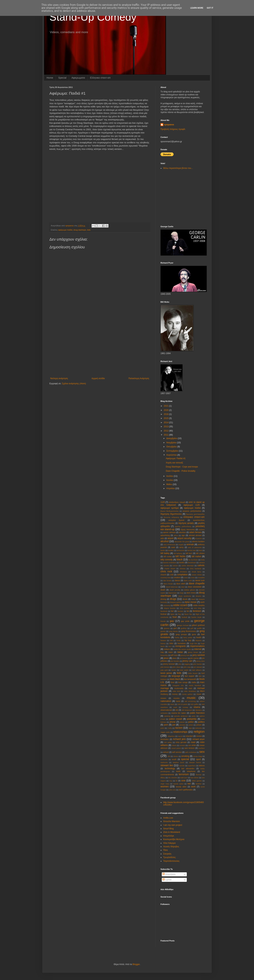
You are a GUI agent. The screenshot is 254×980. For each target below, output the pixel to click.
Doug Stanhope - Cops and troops (182, 467)
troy (171, 781)
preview (182, 725)
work (193, 787)
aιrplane (202, 530)
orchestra (164, 713)
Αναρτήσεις (169, 874)
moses (163, 698)
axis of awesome (195, 547)
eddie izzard (180, 605)
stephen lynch (178, 762)
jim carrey (195, 658)
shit (169, 756)
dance (177, 580)
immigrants (181, 646)
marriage (165, 688)
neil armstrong (190, 701)
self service (177, 752)
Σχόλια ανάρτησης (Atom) (74, 384)
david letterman (172, 587)
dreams (198, 596)
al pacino (199, 538)
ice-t (170, 646)
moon (199, 694)
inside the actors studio (182, 649)
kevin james (166, 673)
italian (180, 652)
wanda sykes (178, 784)
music (191, 698)
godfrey (184, 628)
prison (199, 725)
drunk (185, 599)
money (175, 694)
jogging (187, 664)
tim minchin (173, 778)
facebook (164, 611)
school (166, 752)
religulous (171, 736)
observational (166, 710)
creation (177, 577)
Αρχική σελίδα (98, 378)
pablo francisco (197, 713)
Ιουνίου (170, 480)
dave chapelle (197, 583)
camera (202, 563)
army (182, 547)
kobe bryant (193, 673)
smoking (185, 756)
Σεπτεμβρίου (173, 451)
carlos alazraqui (188, 566)
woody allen (181, 787)
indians (167, 649)
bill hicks (180, 556)
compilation (182, 575)
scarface (201, 748)
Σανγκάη (167, 854)
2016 (167, 414)
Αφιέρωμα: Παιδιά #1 (176, 458)
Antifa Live (168, 818)
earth (202, 602)
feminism (197, 611)
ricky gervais (181, 742)
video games (197, 781)
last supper (190, 676)
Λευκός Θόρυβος (171, 847)
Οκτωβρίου (172, 447)
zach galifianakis (186, 790)
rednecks (199, 728)
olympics (199, 710)
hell (171, 640)
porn (166, 725)
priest (191, 725)
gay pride (185, 621)
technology (170, 768)
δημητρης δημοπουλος (171, 514)
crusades (201, 578)
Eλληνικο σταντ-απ (100, 78)
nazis (178, 701)
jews (174, 658)
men (190, 688)
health (199, 637)
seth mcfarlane (191, 752)
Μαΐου (170, 484)
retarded (189, 736)
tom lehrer (195, 778)
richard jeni (179, 739)
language (176, 676)
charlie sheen (170, 569)
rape (190, 728)
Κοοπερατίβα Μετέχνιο (174, 839)
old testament (187, 710)
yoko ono (172, 790)
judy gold (164, 670)
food (175, 617)
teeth (178, 771)
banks (163, 550)
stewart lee (167, 765)
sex (202, 752)
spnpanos (169, 125)
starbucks (164, 762)
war (189, 784)
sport (199, 759)
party (194, 716)
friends (163, 621)
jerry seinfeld (199, 655)
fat (188, 611)
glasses (167, 628)
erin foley (198, 608)
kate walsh (184, 670)
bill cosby (168, 556)
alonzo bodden (198, 541)
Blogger (136, 964)
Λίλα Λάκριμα (169, 843)
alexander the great (182, 542)
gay (172, 621)
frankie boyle (196, 617)
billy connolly (167, 560)
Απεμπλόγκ (169, 836)
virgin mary (165, 784)
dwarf (193, 599)
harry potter (188, 637)
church (163, 575)
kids (89, 230)
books (182, 562)
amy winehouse (169, 545)
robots (174, 745)
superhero (192, 766)
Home (50, 78)
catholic (201, 565)
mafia (194, 682)
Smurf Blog (168, 829)
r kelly (170, 728)
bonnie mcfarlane (170, 563)
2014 (167, 422)
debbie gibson (190, 590)
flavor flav (188, 614)
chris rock (166, 571)
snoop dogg (198, 756)
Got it (210, 8)
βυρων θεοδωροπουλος (170, 511)
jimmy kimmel (169, 664)
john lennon (165, 667)
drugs (173, 599)
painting (167, 716)
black (180, 559)
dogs (182, 593)
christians (183, 572)
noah (175, 707)
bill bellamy (178, 553)
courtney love (166, 578)
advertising (165, 535)
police (191, 722)
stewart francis (195, 762)
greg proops (181, 634)
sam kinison (189, 748)
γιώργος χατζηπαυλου (192, 511)
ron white (192, 745)
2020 (167, 410)
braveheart (192, 563)
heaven (163, 640)
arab (173, 547)
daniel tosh (200, 580)
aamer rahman (169, 532)
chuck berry (196, 572)
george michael (183, 625)
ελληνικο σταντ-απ (194, 517)
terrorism (184, 774)
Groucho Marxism (172, 821)
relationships (180, 732)
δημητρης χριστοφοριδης (195, 514)
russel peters (176, 748)
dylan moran (191, 602)
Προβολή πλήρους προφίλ (173, 129)
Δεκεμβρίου (172, 438)
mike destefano (190, 691)
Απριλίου (171, 488)
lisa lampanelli (190, 679)
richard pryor (199, 739)
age (183, 535)
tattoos (202, 765)
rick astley (168, 742)
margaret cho (178, 685)
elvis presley (185, 608)
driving (163, 599)
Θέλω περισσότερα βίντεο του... (178, 168)
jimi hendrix (175, 661)
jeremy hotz (185, 655)
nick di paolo (182, 704)
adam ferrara (195, 532)
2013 (167, 427)
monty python (187, 694)
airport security (184, 538)
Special (62, 78)
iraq (162, 652)
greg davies (173, 631)
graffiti (199, 628)
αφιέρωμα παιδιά (65, 230)
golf (192, 628)
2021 (167, 406)
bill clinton (200, 553)
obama (197, 707)
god (175, 628)
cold (172, 575)
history (163, 643)
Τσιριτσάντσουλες (171, 861)
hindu (178, 640)
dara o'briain (168, 584)
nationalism (166, 701)
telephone (191, 771)
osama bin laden (179, 713)
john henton (198, 664)
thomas (199, 775)
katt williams (197, 670)
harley (177, 637)
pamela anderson (181, 716)
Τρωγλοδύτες (169, 857)
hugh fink (193, 643)
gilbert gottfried (198, 625)
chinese (182, 569)
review (199, 736)
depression (173, 593)
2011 (167, 435)
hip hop (188, 640)
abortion (182, 532)
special (185, 759)
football (184, 617)
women (165, 786)
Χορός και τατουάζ (174, 463)
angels (181, 545)
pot (174, 725)
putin (162, 728)
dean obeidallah (195, 587)
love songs (183, 682)
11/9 (163, 502)
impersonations (197, 646)
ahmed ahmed (195, 535)
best (200, 550)
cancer (175, 566)
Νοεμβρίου (172, 443)
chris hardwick (196, 569)
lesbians (164, 679)
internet (198, 649)
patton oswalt (176, 719)
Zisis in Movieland (172, 832)
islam (170, 652)
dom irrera (191, 593)
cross (193, 578)
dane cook (188, 581)
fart (172, 611)
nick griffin (194, 704)
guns (194, 634)
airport (171, 538)
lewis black (175, 679)
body (203, 560)
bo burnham (193, 560)
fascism (180, 611)
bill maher (196, 556)
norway (185, 707)
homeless (182, 643)
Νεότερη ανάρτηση (59, 378)
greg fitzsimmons (188, 631)
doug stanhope (80, 230)
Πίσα (165, 850)
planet (182, 722)
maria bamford (195, 685)
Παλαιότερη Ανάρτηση (139, 378)
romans (182, 745)
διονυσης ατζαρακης (172, 517)
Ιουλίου (170, 476)
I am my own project (173, 825)
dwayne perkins (176, 602)
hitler (171, 643)
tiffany (163, 778)
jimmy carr (188, 661)
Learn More (197, 8)
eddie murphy (199, 605)
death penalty (175, 590)
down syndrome (185, 596)
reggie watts (165, 732)
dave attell (181, 584)
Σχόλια (167, 880)
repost (180, 736)
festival (164, 614)
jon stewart (198, 667)
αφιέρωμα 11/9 (191, 505)
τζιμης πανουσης (188, 529)
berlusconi (180, 550)
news (172, 704)
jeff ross (174, 655)
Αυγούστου (172, 455)
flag (179, 614)
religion (199, 732)
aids (162, 538)
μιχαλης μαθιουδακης (183, 526)
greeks (163, 631)
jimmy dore (200, 661)
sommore (164, 759)
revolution (165, 739)
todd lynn (184, 778)
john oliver (176, 667)
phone (173, 722)
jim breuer (184, 658)
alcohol (165, 541)
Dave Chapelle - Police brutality (181, 471)
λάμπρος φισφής (186, 523)
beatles (171, 550)
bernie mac (192, 550)
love (173, 682)
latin (200, 676)
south (174, 759)
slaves (176, 756)
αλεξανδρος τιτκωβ (177, 502)
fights (172, 614)
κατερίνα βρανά (176, 520)
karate (174, 670)
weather (199, 784)
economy (167, 605)
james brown (193, 652)
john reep (187, 667)
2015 (167, 418)
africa (176, 535)
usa (183, 780)
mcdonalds (179, 688)
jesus (166, 658)
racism (179, 728)
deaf (183, 587)
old (177, 710)
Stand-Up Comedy (93, 17)
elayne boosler (170, 608)
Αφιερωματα (78, 78)
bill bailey (165, 553)
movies (176, 698)
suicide (182, 766)
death (163, 590)
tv (176, 781)
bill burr (189, 553)
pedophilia (192, 719)
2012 (167, 431)
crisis (186, 578)
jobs (180, 664)
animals (190, 544)
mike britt (176, 691)
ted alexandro (188, 768)
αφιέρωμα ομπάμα (170, 508)
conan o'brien (197, 575)
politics (201, 722)
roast (193, 742)
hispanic (199, 640)
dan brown (167, 581)
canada (166, 566)
